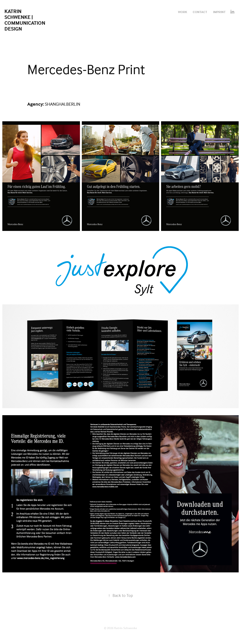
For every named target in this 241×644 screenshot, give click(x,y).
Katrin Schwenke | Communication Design (25, 20)
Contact (200, 12)
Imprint (219, 12)
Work (183, 12)
